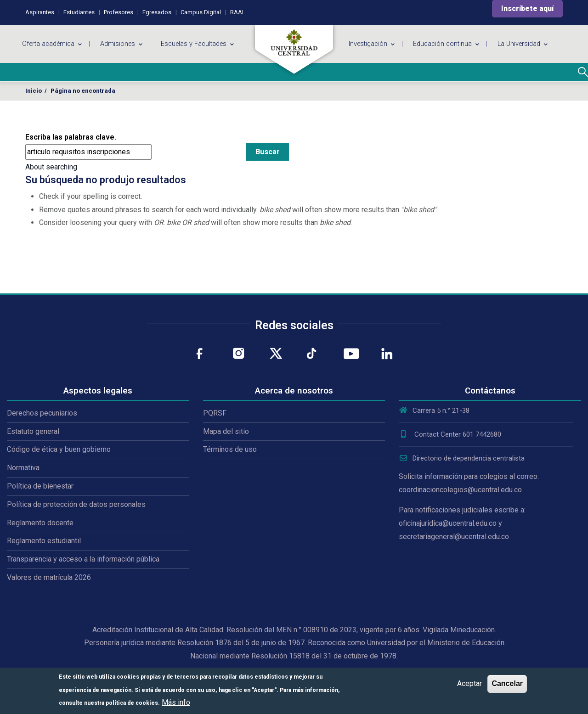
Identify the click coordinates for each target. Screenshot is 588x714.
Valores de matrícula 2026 (49, 577)
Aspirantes (40, 12)
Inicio (34, 91)
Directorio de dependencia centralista (462, 458)
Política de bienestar (40, 486)
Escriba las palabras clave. (71, 137)
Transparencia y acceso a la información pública (83, 559)
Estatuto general (33, 431)
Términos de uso (230, 449)
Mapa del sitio (226, 431)
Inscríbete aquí (527, 8)
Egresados (157, 12)
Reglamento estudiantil (44, 541)
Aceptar (469, 683)
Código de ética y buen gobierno (59, 449)
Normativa (23, 468)
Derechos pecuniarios (42, 413)
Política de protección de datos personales (76, 504)
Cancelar (507, 683)
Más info (176, 702)
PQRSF (215, 413)
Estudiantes (79, 12)
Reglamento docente (40, 523)
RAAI (237, 12)
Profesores (119, 12)
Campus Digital (201, 12)
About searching (51, 167)
